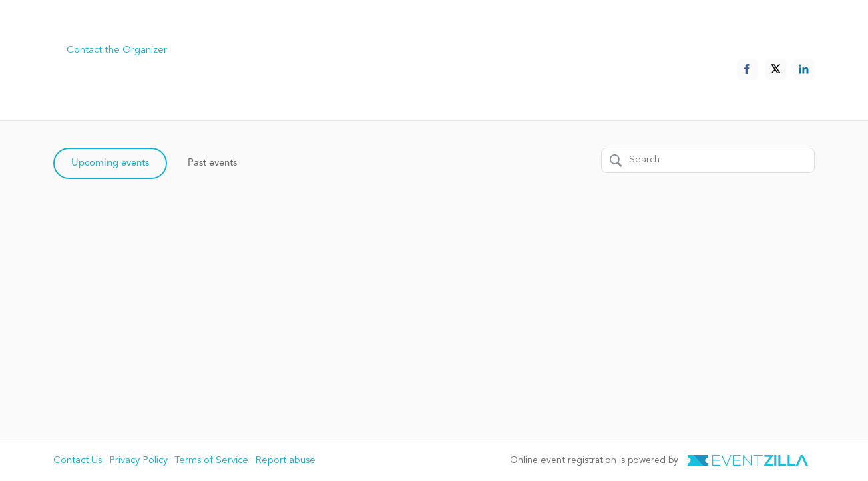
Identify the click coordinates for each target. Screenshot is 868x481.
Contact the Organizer (117, 50)
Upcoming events (110, 163)
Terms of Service (211, 461)
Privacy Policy (138, 461)
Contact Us (78, 461)
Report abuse (285, 461)
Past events (212, 163)
